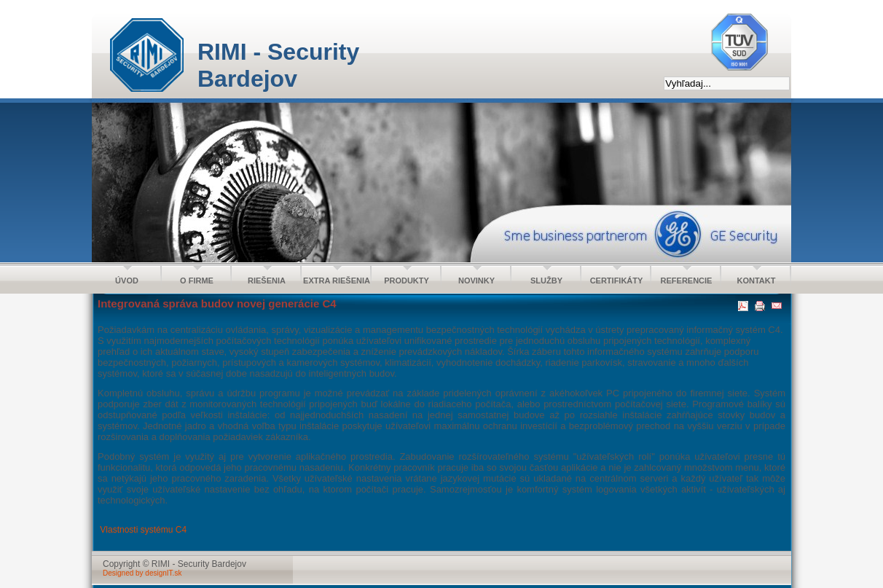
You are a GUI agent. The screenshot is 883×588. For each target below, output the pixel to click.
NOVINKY (476, 281)
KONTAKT (757, 281)
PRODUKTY (407, 281)
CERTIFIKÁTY (617, 281)
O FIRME (197, 281)
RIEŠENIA (267, 281)
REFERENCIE (687, 281)
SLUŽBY (546, 281)
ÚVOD (127, 281)
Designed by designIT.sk (142, 573)
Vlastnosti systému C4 (143, 530)
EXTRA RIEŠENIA (337, 281)
